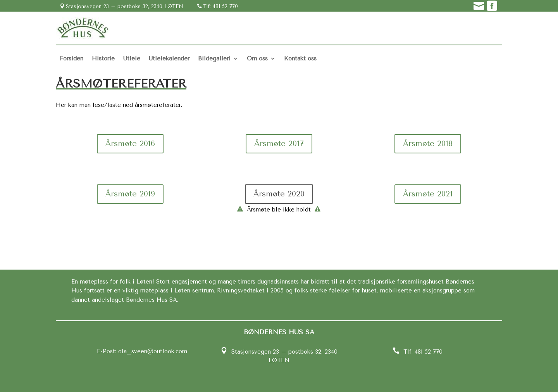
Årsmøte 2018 (428, 144)
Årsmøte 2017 (279, 144)
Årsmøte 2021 (428, 194)
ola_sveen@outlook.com (152, 351)
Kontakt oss (300, 58)
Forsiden (71, 58)
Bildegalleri (214, 58)
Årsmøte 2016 (130, 144)
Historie (103, 58)
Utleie (132, 58)
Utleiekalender (169, 58)
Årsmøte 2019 (130, 194)
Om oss (257, 58)
